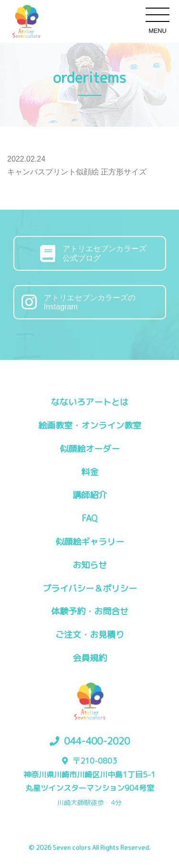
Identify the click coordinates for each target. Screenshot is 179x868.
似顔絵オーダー (90, 449)
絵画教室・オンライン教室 (90, 425)
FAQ (89, 518)
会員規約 (90, 658)
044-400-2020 (97, 741)
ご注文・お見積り (90, 635)
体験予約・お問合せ (90, 611)
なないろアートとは (90, 402)
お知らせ (90, 565)
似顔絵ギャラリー (90, 542)
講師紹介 (90, 495)
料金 (90, 472)
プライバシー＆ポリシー (90, 588)
